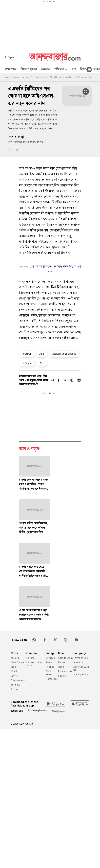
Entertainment (18, 680)
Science (15, 689)
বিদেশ (83, 69)
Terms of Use (81, 658)
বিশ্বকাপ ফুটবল (29, 69)
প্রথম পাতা (11, 69)
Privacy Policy (81, 674)
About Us (78, 662)
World (14, 671)
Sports (25, 77)
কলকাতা (46, 69)
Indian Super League (64, 354)
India (13, 667)
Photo (61, 662)
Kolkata (15, 658)
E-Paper (10, 57)
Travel (49, 662)
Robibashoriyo (66, 671)
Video (61, 667)
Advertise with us (81, 668)
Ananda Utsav (65, 658)
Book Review (50, 673)
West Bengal (17, 662)
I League (27, 363)
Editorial (31, 658)
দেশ (74, 69)
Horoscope (52, 679)
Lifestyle (50, 658)
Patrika (62, 676)
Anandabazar (12, 77)
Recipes (50, 667)
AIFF (42, 354)
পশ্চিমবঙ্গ (61, 70)
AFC (42, 363)
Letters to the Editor (34, 664)
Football (27, 354)
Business (15, 685)
